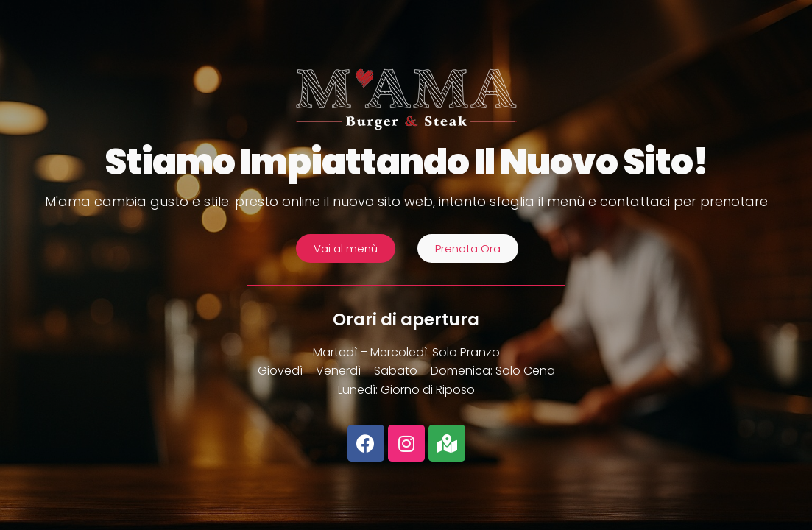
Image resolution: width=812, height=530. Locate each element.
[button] (346, 248)
